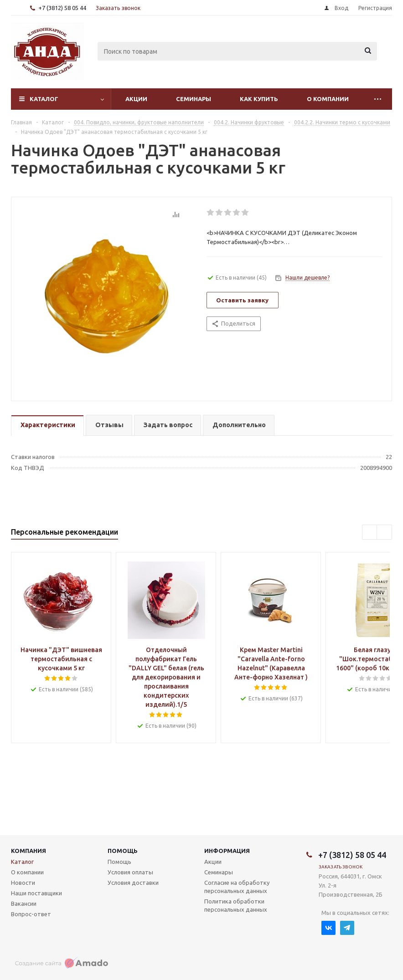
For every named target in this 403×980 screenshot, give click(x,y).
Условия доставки (133, 883)
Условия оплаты (130, 872)
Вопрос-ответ (31, 914)
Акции (136, 99)
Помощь (123, 851)
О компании (328, 99)
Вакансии (24, 903)
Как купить (259, 99)
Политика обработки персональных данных (236, 905)
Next (385, 533)
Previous (370, 533)
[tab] (47, 426)
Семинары (194, 99)
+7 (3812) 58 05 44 (62, 8)
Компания (28, 851)
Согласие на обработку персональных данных (237, 887)
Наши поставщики (36, 893)
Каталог (44, 99)
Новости (23, 883)
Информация (227, 851)
